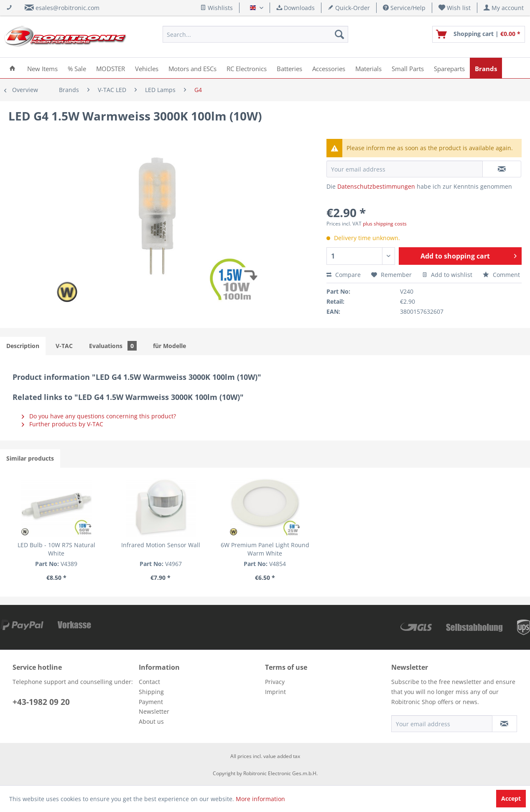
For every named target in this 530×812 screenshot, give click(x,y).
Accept (511, 798)
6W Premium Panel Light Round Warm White (265, 549)
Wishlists (217, 8)
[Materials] (368, 68)
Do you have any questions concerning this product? (99, 416)
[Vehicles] (147, 68)
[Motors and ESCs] (192, 68)
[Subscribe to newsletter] (505, 724)
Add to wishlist (447, 275)
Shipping (151, 692)
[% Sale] (77, 68)
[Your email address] (442, 724)
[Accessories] (329, 68)
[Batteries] (289, 68)
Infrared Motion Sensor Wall (161, 545)
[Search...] (255, 34)
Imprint (275, 692)
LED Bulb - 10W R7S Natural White (56, 549)
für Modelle (169, 346)
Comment (501, 275)
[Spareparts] (449, 68)
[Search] (339, 34)
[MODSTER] (111, 68)
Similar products (30, 458)
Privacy (275, 682)
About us (151, 721)
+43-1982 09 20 (41, 702)
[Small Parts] (408, 68)
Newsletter (154, 711)
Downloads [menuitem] (296, 8)
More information (260, 799)
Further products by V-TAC (62, 424)
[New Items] (42, 68)
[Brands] (486, 68)
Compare (344, 275)
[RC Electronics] (247, 68)
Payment (151, 702)
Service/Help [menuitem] (404, 8)
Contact (149, 682)
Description (23, 346)
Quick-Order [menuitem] (349, 8)
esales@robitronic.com (68, 8)
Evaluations (113, 346)
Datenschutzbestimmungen (376, 186)
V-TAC (64, 346)
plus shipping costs (385, 224)
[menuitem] (455, 8)
